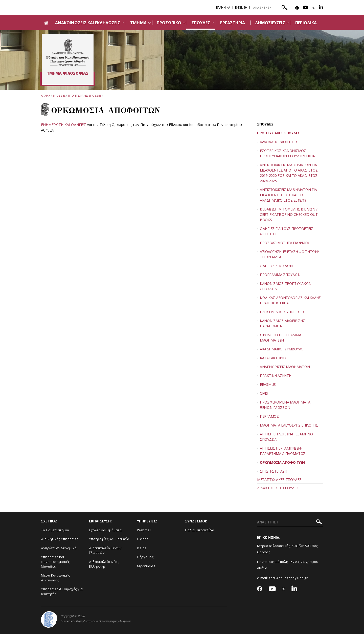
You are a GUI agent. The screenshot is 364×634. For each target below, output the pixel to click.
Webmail (144, 530)
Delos (142, 548)
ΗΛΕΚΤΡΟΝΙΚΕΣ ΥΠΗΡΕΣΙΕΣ (282, 312)
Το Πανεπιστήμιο (55, 530)
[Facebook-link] (297, 8)
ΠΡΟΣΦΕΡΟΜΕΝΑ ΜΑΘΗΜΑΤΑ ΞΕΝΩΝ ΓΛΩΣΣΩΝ (285, 405)
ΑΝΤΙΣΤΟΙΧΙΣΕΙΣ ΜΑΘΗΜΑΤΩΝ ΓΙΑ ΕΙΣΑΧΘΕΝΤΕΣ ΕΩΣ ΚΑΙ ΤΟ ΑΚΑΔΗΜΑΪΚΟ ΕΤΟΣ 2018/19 (288, 195)
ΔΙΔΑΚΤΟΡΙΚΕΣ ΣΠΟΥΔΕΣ (278, 488)
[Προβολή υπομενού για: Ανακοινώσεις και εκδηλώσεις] (123, 23)
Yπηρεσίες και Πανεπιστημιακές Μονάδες (55, 562)
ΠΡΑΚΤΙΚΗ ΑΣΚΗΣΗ (276, 376)
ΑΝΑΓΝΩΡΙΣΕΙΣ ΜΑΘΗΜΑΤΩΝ (285, 367)
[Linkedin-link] (321, 8)
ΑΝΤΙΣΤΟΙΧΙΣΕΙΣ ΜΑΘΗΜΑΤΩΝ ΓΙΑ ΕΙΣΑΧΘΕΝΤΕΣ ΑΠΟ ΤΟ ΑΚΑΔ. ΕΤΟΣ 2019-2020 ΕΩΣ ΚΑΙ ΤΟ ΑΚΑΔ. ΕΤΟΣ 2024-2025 (289, 173)
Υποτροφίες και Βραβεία (109, 539)
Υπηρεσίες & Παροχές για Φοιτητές (62, 591)
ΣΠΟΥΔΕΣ (201, 23)
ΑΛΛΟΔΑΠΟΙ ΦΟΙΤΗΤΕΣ (279, 142)
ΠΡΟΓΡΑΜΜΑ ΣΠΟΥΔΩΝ (280, 275)
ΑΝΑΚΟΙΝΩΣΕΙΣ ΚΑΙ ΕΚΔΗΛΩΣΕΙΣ (88, 23)
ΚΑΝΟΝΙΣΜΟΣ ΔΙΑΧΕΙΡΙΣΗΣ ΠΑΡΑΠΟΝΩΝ (282, 323)
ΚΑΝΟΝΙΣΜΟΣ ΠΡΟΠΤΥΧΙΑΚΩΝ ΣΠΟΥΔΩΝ (286, 286)
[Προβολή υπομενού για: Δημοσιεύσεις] (288, 23)
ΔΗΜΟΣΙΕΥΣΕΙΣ (270, 23)
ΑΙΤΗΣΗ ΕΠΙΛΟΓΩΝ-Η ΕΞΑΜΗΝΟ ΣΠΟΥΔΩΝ (286, 437)
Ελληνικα (223, 7)
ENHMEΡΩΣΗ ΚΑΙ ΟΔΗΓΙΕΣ (63, 125)
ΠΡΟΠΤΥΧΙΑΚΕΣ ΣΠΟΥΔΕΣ (279, 133)
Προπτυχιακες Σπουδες (85, 96)
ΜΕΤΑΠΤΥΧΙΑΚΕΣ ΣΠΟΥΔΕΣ (279, 480)
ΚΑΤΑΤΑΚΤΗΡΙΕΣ (274, 358)
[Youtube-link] (305, 8)
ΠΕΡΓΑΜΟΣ (269, 416)
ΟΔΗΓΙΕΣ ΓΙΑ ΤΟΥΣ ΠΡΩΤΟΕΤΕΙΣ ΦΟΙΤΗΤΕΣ (287, 231)
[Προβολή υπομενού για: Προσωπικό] (184, 23)
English (241, 7)
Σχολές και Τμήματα (105, 530)
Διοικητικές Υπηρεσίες (60, 539)
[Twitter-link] (313, 8)
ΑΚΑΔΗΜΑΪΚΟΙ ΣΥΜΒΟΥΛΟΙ (282, 349)
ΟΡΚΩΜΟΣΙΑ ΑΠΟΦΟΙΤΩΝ (282, 462)
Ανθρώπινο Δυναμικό (59, 548)
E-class (143, 539)
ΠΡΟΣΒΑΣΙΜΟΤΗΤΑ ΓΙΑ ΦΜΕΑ (285, 243)
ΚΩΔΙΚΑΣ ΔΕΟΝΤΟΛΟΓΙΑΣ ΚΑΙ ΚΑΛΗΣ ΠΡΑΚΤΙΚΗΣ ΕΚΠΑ (290, 300)
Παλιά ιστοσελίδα (200, 530)
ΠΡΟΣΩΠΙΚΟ (169, 23)
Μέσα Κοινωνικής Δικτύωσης (55, 578)
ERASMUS (268, 384)
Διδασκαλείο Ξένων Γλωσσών (105, 550)
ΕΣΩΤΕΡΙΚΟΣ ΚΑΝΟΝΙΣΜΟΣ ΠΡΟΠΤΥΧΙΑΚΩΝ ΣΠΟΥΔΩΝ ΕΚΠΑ (287, 153)
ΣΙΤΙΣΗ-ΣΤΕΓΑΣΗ (274, 471)
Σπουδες (59, 96)
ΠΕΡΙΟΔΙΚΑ (306, 23)
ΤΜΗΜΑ (138, 23)
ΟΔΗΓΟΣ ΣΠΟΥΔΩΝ (276, 266)
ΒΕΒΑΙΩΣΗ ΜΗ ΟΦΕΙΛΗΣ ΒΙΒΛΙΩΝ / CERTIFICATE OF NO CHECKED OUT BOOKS (289, 214)
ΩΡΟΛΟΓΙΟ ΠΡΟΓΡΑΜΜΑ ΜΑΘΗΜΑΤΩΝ (281, 337)
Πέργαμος (145, 557)
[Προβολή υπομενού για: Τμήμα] (149, 23)
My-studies (146, 566)
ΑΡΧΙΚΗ (46, 96)
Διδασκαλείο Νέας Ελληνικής (104, 564)
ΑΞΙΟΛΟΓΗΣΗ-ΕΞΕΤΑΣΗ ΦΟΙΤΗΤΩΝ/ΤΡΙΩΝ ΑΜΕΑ (289, 254)
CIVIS (264, 393)
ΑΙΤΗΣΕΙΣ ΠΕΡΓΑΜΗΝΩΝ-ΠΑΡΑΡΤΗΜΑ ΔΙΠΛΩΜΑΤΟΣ (283, 451)
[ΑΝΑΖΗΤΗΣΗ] (271, 8)
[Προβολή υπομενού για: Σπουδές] (213, 23)
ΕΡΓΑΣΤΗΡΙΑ (233, 23)
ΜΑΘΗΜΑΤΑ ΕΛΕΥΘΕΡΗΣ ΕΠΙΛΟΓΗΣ (289, 425)
